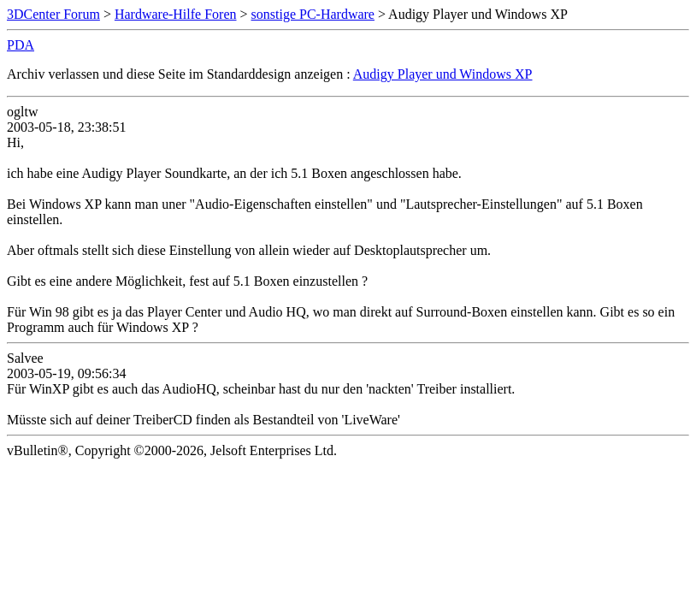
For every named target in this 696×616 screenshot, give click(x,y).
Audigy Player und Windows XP (443, 74)
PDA (21, 45)
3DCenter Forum (53, 14)
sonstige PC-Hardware (313, 14)
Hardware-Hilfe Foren (176, 14)
